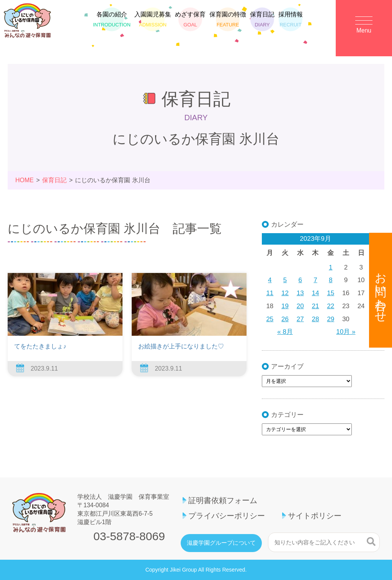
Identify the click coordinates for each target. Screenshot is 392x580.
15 (331, 293)
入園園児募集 (153, 25)
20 (300, 306)
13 (300, 293)
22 (331, 306)
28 (316, 319)
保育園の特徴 (228, 25)
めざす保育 (190, 25)
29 (331, 319)
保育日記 (262, 25)
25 (270, 319)
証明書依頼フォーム (223, 500)
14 (316, 293)
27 (300, 319)
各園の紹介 (112, 25)
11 (270, 293)
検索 (371, 541)
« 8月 (285, 332)
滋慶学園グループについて (221, 543)
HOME (24, 180)
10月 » (346, 332)
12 (285, 293)
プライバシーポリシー (227, 516)
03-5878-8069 (129, 536)
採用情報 (291, 25)
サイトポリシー (315, 516)
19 (285, 306)
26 (285, 319)
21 (316, 306)
